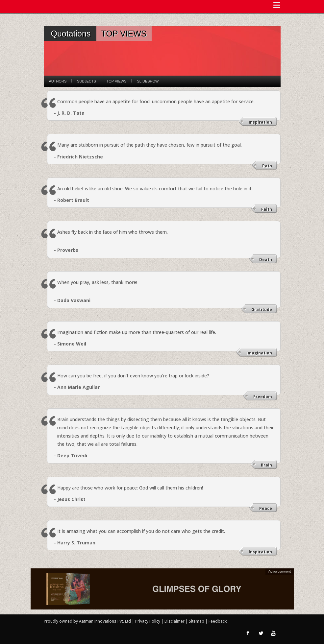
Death (266, 260)
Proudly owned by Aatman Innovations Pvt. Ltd (87, 621)
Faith (267, 209)
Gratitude (262, 310)
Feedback (218, 621)
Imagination (259, 353)
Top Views (117, 81)
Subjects (86, 81)
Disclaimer (174, 621)
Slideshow (148, 81)
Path (267, 166)
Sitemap (197, 621)
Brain (266, 465)
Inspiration (260, 122)
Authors (58, 81)
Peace (266, 508)
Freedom (263, 397)
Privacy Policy (148, 621)
